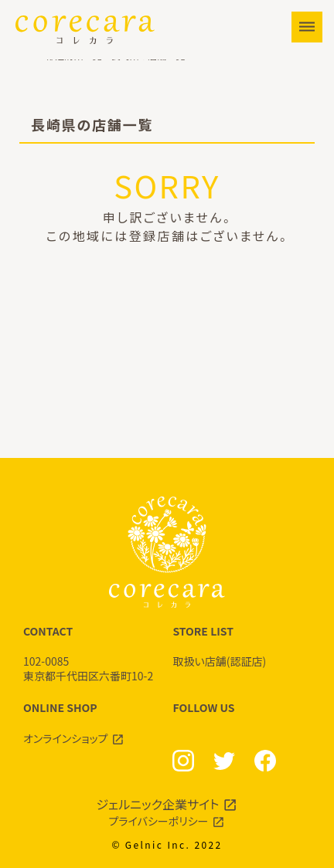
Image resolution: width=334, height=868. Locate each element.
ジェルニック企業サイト (158, 804)
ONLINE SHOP (92, 723)
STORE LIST (242, 646)
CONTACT (92, 654)
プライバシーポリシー (159, 821)
